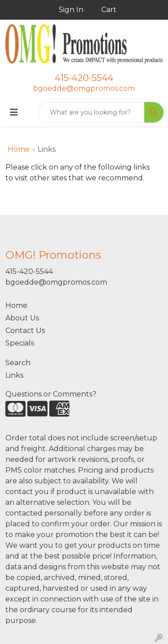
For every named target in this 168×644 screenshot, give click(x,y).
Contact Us (25, 331)
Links (14, 375)
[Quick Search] (91, 112)
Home (19, 149)
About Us (22, 318)
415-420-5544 (84, 78)
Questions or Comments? (51, 394)
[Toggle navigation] (14, 112)
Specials (20, 343)
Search (18, 363)
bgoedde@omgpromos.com (84, 88)
